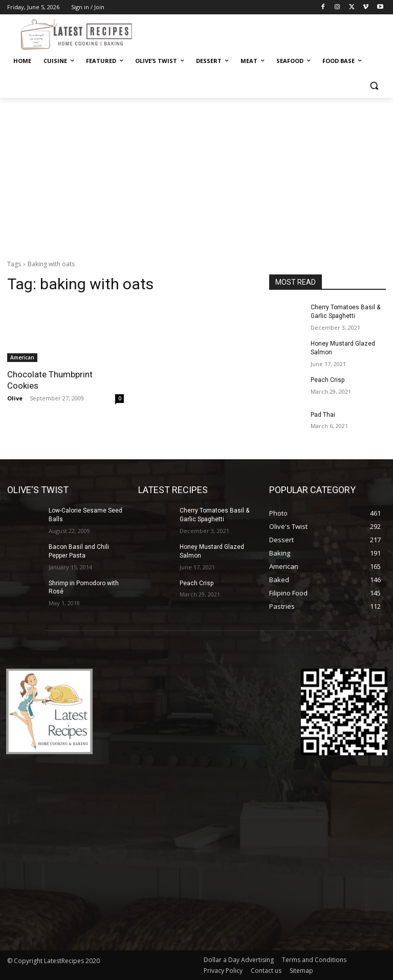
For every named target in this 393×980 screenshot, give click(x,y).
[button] (374, 86)
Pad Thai (323, 414)
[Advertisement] (196, 175)
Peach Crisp (327, 380)
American (22, 357)
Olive (15, 398)
